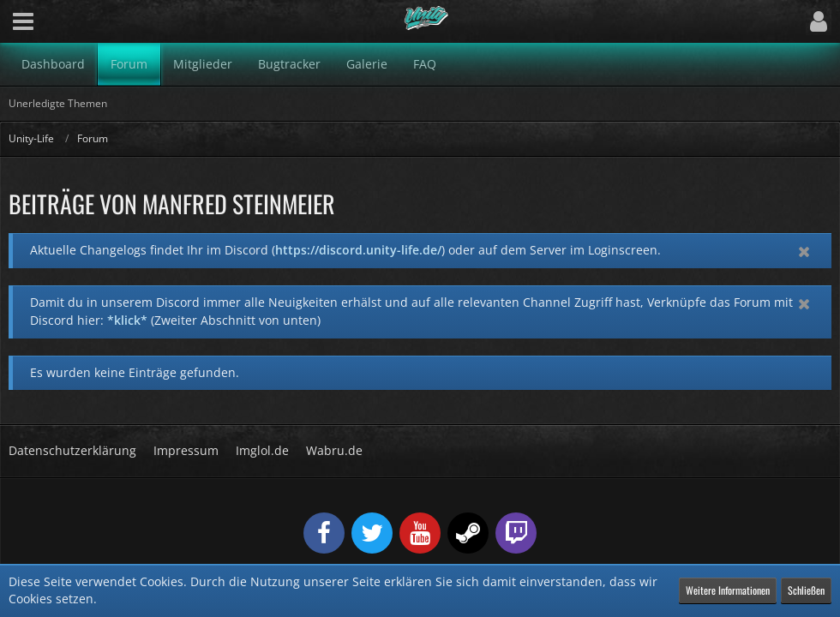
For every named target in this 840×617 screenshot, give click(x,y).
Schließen (806, 590)
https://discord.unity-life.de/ (358, 250)
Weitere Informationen (728, 590)
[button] (23, 21)
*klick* (127, 320)
